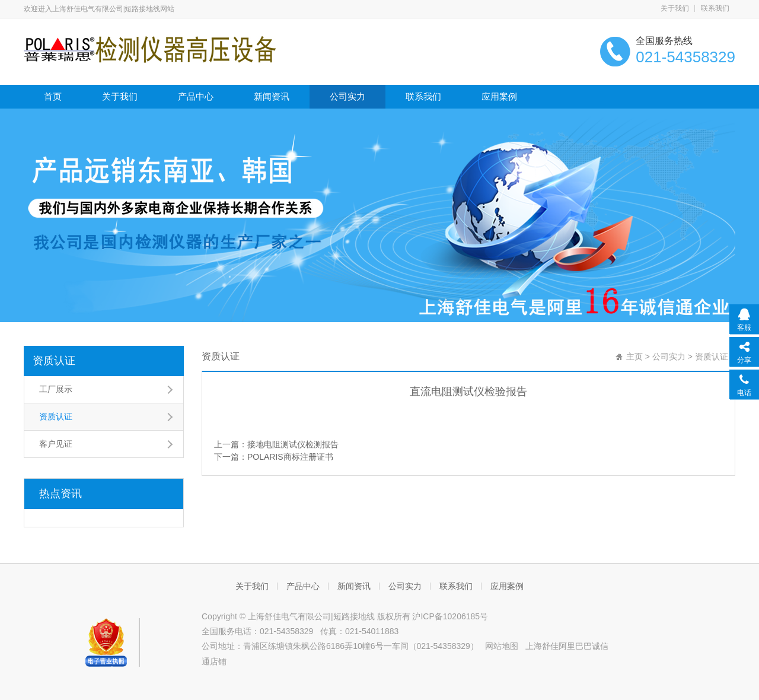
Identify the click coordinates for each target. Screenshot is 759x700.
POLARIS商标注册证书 (290, 457)
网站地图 (502, 646)
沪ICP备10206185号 (450, 616)
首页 (53, 96)
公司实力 (347, 96)
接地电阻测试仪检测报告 (293, 444)
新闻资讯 (272, 96)
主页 (634, 357)
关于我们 (675, 8)
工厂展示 (56, 389)
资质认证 (54, 361)
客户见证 (56, 444)
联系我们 (715, 8)
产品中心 (196, 96)
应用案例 (499, 96)
